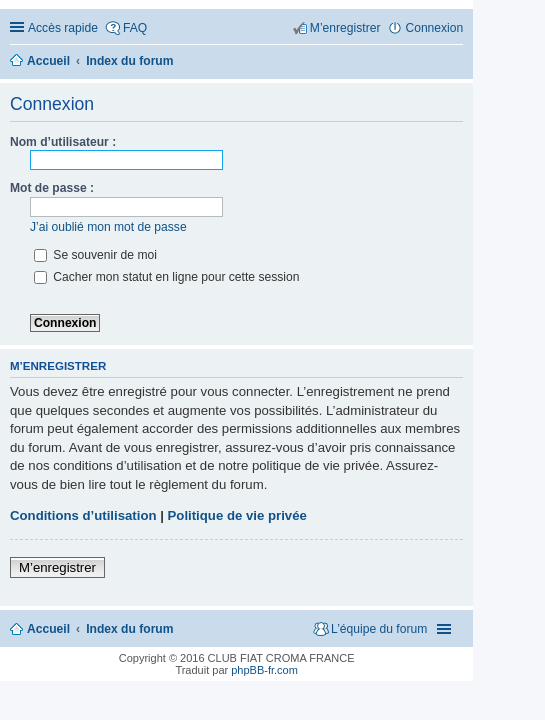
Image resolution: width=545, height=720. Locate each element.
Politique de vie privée (237, 515)
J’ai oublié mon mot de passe (108, 227)
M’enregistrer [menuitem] (345, 28)
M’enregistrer (57, 567)
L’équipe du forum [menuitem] (379, 629)
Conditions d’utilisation (83, 515)
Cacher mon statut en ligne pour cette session (166, 277)
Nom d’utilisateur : (63, 142)
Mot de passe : (52, 188)
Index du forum (129, 629)
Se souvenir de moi (95, 255)
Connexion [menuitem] (434, 28)
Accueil (48, 629)
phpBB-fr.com (264, 670)
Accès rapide (63, 28)
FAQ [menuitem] (135, 28)
